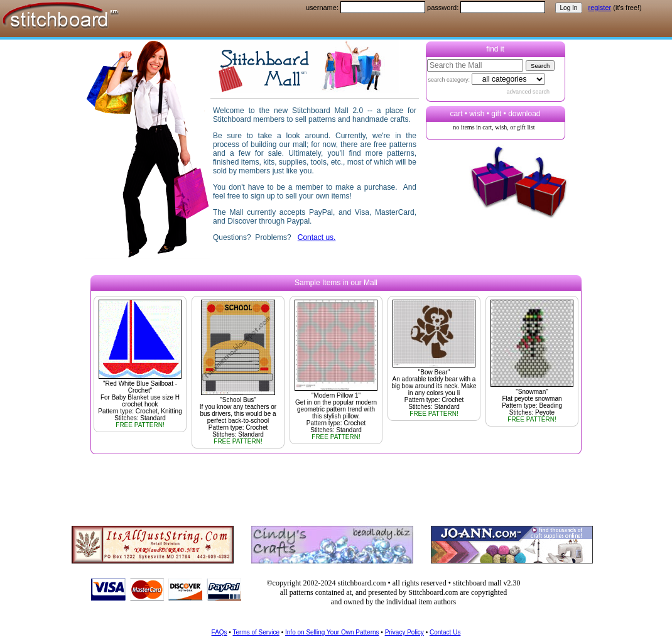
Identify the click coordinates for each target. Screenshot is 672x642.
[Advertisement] (332, 482)
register (600, 8)
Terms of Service (256, 632)
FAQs (219, 632)
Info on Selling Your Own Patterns (332, 632)
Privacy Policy (404, 632)
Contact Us (445, 632)
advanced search (528, 92)
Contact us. (317, 237)
